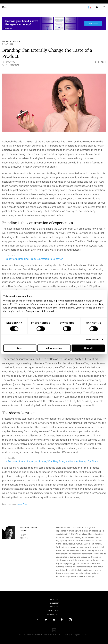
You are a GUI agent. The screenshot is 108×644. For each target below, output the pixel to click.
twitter (46, 620)
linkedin (24, 535)
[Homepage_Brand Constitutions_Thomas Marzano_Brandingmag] (54, 23)
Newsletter (54, 603)
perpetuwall (90, 7)
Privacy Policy (54, 614)
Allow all (88, 348)
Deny (20, 348)
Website (24, 538)
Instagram (70, 620)
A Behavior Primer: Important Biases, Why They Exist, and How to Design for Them (52, 461)
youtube (54, 620)
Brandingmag (5, 7)
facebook (38, 620)
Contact (54, 607)
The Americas (13, 65)
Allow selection (54, 348)
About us (54, 599)
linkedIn (62, 620)
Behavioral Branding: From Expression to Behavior (34, 259)
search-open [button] (97, 7)
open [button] (104, 7)
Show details (92, 339)
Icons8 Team (22, 504)
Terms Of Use (54, 611)
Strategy (11, 62)
